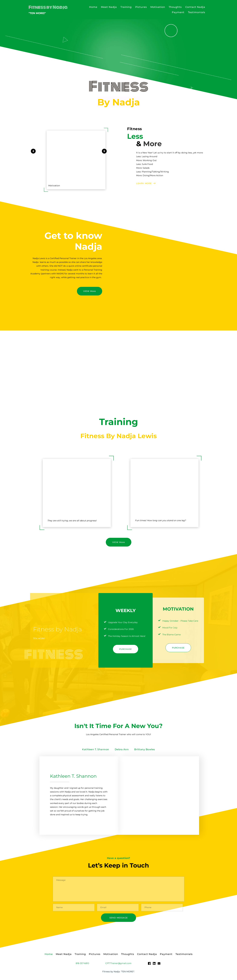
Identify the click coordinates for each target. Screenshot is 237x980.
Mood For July (170, 628)
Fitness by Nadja (48, 7)
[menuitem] (93, 7)
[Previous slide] (33, 151)
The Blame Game (171, 635)
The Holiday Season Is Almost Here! (127, 636)
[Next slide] (104, 151)
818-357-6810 (82, 964)
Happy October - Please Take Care (180, 621)
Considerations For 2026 (121, 629)
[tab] (96, 749)
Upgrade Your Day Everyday (123, 622)
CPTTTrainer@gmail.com (118, 964)
